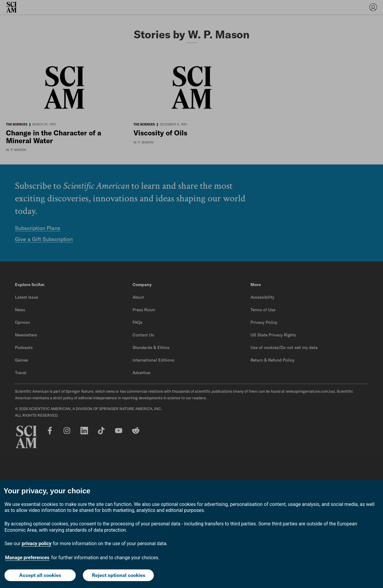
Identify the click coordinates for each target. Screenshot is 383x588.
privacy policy (37, 544)
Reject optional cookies (118, 575)
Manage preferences (27, 558)
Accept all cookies (40, 575)
